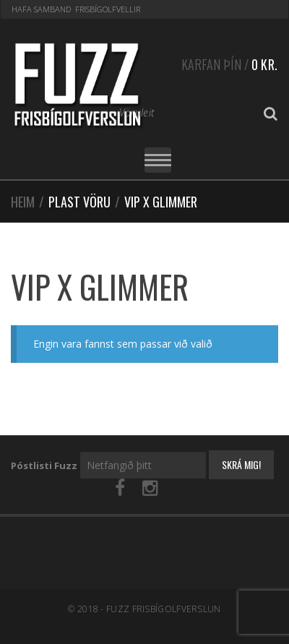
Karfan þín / (229, 62)
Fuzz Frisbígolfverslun (164, 609)
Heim (23, 202)
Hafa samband (41, 9)
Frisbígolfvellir (108, 9)
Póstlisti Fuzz (44, 465)
